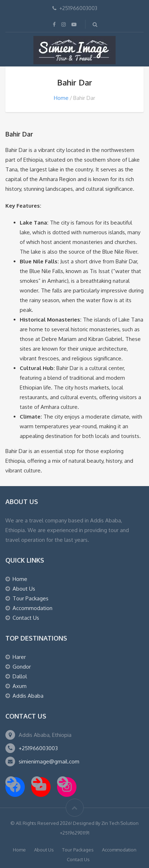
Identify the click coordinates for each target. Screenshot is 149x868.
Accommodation (32, 608)
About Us (24, 589)
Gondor (22, 667)
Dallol (20, 676)
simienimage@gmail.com (49, 761)
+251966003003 (38, 748)
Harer (19, 657)
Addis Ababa (28, 696)
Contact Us (26, 618)
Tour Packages (31, 598)
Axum (20, 686)
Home (61, 98)
